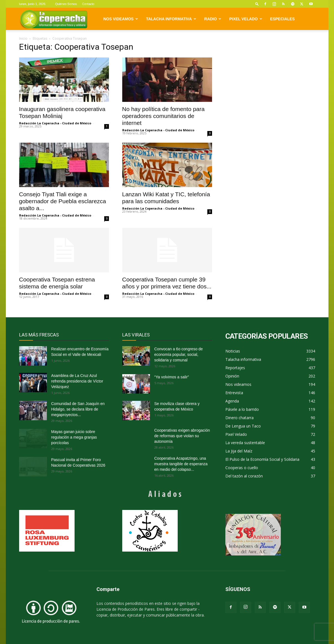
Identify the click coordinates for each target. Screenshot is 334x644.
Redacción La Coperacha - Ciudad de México (55, 123)
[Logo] (54, 19)
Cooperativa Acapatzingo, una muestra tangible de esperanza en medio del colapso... (181, 464)
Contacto (88, 4)
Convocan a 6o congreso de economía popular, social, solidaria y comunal (179, 354)
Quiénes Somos (66, 4)
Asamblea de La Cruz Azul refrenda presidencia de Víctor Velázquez (77, 381)
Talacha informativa (171, 19)
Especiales (283, 19)
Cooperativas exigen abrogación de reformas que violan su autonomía (182, 436)
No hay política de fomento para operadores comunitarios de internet (164, 116)
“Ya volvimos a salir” (172, 377)
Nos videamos (121, 19)
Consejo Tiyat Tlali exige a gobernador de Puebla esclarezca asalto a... (63, 201)
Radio (213, 19)
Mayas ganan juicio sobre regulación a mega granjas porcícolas (74, 437)
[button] (257, 4)
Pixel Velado (246, 19)
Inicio (23, 38)
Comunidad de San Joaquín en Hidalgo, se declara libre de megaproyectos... (78, 409)
